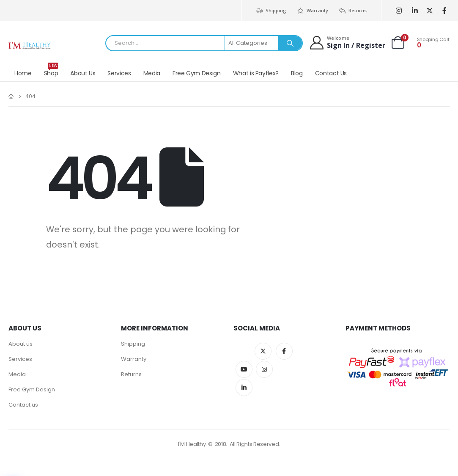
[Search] (290, 43)
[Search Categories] (252, 43)
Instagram (264, 369)
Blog (297, 73)
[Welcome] (347, 43)
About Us (83, 73)
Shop (51, 71)
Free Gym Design (197, 73)
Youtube (244, 369)
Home (23, 73)
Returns (352, 11)
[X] (429, 11)
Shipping (270, 11)
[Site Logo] (30, 45)
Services (119, 73)
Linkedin (244, 388)
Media (152, 73)
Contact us (23, 405)
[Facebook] (444, 11)
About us (21, 344)
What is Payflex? (256, 73)
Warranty (312, 11)
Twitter (263, 351)
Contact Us (331, 73)
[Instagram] (399, 11)
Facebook (284, 351)
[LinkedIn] (415, 11)
